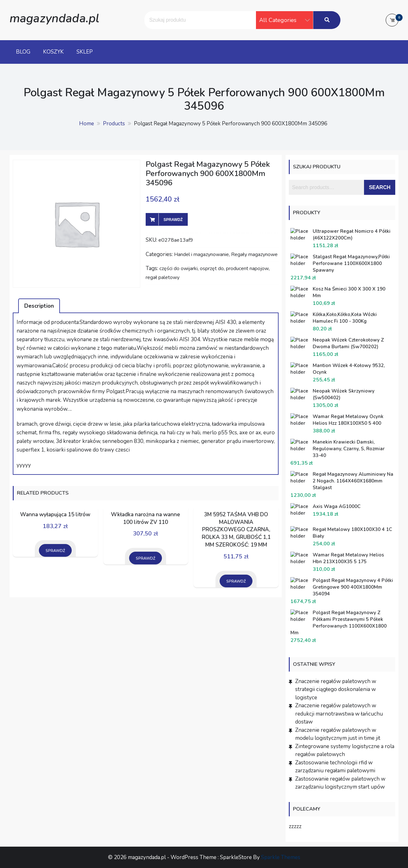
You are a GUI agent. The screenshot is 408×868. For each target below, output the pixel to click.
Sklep (85, 52)
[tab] (39, 306)
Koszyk (53, 52)
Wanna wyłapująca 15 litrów (55, 515)
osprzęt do (212, 268)
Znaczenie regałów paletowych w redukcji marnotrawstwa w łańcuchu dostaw (339, 714)
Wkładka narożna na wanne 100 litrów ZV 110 (146, 518)
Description (39, 306)
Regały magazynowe (254, 254)
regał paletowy (163, 277)
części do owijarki (178, 268)
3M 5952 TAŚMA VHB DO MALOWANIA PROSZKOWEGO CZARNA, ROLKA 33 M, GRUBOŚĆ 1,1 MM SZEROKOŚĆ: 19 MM (236, 530)
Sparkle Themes (281, 857)
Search (380, 187)
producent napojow (247, 268)
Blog (23, 52)
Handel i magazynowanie (201, 254)
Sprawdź (173, 220)
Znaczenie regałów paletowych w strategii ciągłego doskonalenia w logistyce (336, 689)
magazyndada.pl (54, 18)
